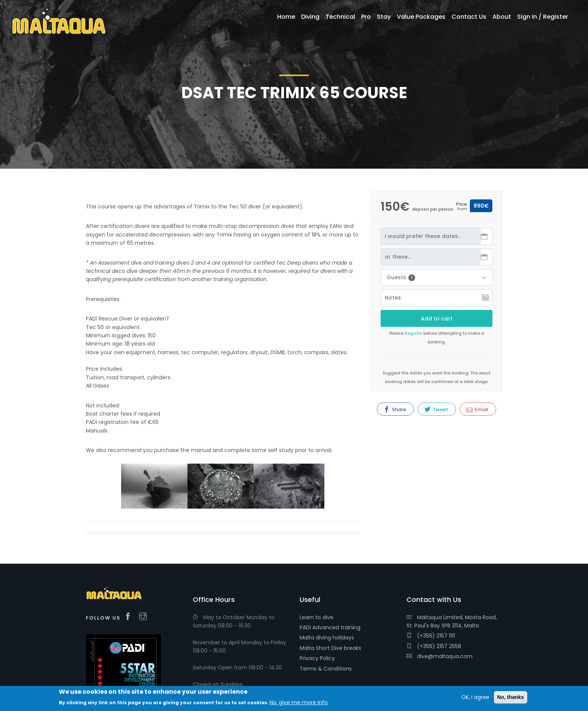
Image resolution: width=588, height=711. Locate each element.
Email (477, 409)
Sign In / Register (543, 17)
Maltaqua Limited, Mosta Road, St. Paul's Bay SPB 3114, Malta (452, 621)
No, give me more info (299, 702)
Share (395, 409)
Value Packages (421, 17)
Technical (340, 17)
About (502, 17)
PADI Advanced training (330, 627)
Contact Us (469, 17)
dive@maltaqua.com (439, 656)
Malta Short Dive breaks (330, 648)
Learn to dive (316, 617)
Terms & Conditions (326, 669)
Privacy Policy (317, 658)
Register (413, 333)
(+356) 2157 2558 (434, 646)
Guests (401, 277)
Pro (366, 17)
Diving (310, 17)
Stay (384, 17)
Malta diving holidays (327, 638)
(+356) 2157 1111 (431, 636)
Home (286, 17)
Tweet (436, 409)
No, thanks (511, 697)
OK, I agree (475, 697)
